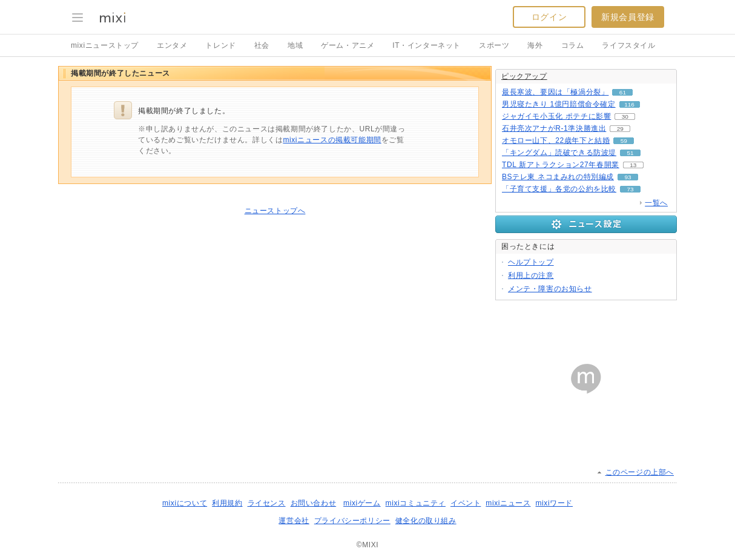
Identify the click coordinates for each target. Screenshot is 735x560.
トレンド (220, 45)
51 (630, 153)
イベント (466, 503)
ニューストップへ (275, 211)
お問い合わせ (314, 503)
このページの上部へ (640, 472)
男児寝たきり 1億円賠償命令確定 (559, 104)
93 (628, 177)
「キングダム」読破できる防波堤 (559, 153)
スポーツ (494, 45)
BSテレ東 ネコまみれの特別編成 (558, 177)
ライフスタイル (628, 45)
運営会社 (294, 521)
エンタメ (172, 45)
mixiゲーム (362, 503)
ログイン (549, 17)
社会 (262, 45)
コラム (573, 45)
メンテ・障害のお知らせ (550, 289)
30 (625, 117)
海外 (535, 45)
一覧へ (656, 203)
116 (629, 104)
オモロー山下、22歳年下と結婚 (556, 140)
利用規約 (227, 503)
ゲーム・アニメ (348, 45)
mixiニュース (508, 503)
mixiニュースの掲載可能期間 (332, 140)
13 (633, 165)
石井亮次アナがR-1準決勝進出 (554, 128)
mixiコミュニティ (416, 503)
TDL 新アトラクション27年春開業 (561, 165)
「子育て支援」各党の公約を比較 (559, 189)
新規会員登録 (628, 17)
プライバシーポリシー (352, 521)
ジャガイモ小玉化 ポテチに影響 (556, 116)
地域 (295, 45)
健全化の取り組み (426, 521)
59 (624, 141)
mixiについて (185, 503)
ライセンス (267, 503)
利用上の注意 (531, 275)
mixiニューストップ (105, 45)
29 (620, 129)
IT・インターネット (427, 45)
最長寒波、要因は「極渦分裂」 (555, 92)
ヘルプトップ (531, 262)
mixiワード (554, 503)
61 (623, 92)
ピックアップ (524, 76)
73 (630, 189)
